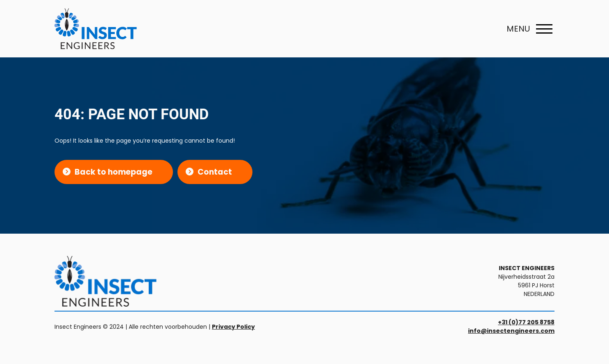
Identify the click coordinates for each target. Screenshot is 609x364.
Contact (215, 172)
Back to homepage (114, 172)
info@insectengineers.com (511, 331)
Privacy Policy (233, 327)
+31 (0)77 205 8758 (526, 322)
